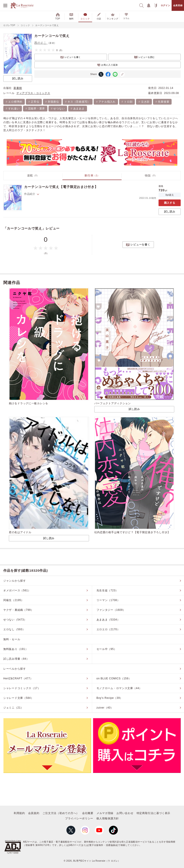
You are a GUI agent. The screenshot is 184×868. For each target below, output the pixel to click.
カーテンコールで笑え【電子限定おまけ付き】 (61, 187)
